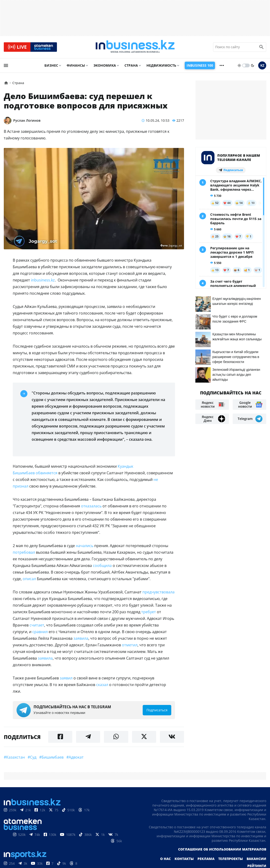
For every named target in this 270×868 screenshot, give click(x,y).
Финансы (76, 65)
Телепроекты (231, 859)
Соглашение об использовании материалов (222, 849)
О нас (165, 859)
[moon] (253, 65)
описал (29, 579)
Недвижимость (161, 65)
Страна (131, 65)
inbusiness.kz (43, 280)
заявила (81, 638)
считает (37, 625)
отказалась (91, 506)
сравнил (40, 632)
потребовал (24, 552)
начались (85, 546)
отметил (130, 645)
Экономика (105, 65)
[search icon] (261, 47)
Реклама (206, 859)
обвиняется (47, 473)
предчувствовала (159, 592)
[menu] (6, 65)
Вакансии (256, 859)
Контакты (184, 859)
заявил (66, 678)
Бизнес (51, 65)
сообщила (102, 566)
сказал (102, 685)
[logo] (135, 47)
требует (149, 612)
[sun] (239, 65)
